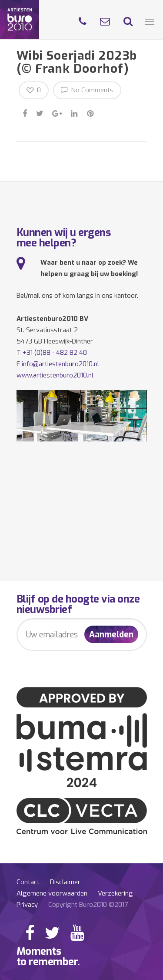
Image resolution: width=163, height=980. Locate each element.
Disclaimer (65, 882)
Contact (28, 882)
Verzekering (115, 893)
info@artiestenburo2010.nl (60, 364)
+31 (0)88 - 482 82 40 (55, 353)
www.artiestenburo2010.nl (55, 375)
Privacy (27, 905)
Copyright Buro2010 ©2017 (88, 905)
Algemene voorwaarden (52, 893)
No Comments (87, 90)
